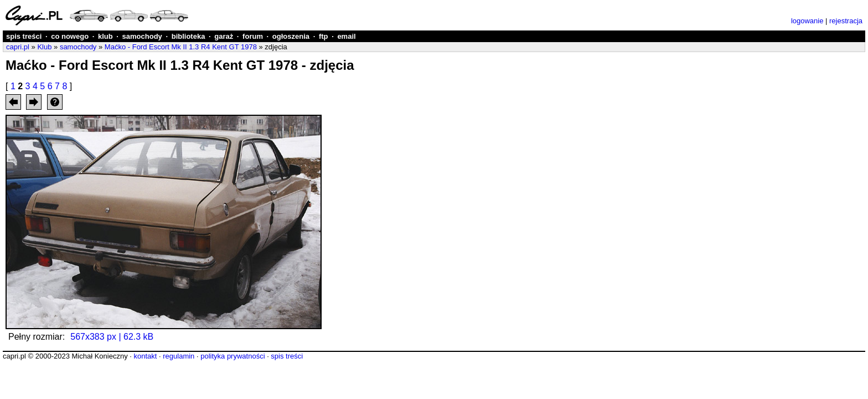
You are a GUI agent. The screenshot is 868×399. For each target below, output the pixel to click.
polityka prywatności (232, 356)
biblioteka (188, 36)
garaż (224, 36)
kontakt (145, 356)
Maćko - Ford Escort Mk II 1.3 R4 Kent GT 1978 (181, 47)
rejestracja (846, 21)
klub (105, 36)
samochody (142, 36)
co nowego (70, 36)
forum (253, 36)
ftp (324, 36)
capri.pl (18, 47)
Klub (44, 47)
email (346, 36)
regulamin (179, 356)
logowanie (807, 21)
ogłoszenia (291, 36)
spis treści (24, 36)
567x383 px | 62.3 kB (112, 337)
